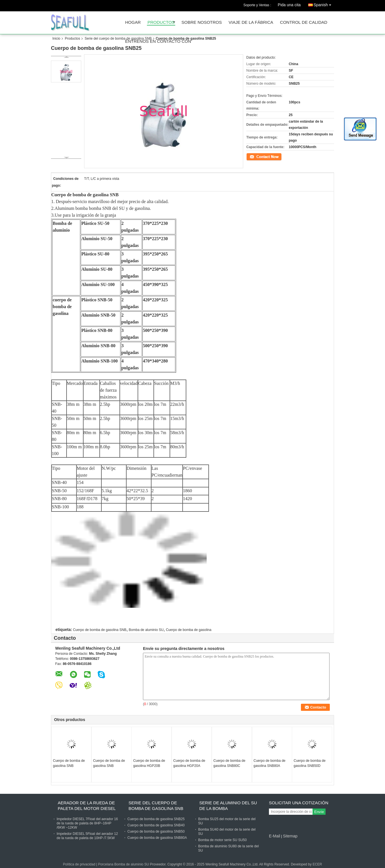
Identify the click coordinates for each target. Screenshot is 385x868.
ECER (317, 864)
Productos (161, 23)
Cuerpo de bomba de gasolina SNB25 (156, 819)
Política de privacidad (79, 864)
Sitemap (290, 836)
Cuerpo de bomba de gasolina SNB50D (310, 763)
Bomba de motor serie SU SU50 (222, 840)
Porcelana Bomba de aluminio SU (123, 864)
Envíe (319, 812)
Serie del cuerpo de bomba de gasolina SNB (118, 39)
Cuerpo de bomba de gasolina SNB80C (229, 763)
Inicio (56, 39)
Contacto (253, 156)
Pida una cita (289, 5)
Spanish (324, 4)
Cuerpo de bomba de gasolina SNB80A (270, 763)
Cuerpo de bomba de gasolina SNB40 (156, 825)
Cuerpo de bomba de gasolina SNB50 (156, 831)
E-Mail (275, 836)
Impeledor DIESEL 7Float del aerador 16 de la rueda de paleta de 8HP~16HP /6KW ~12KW (87, 823)
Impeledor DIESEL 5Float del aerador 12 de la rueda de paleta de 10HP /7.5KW (87, 836)
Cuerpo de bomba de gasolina (189, 630)
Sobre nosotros (202, 23)
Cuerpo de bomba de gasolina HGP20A (189, 763)
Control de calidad (304, 23)
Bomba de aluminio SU (146, 630)
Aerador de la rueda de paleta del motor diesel (87, 806)
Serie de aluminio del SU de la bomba (228, 806)
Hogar (133, 23)
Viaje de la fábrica (251, 23)
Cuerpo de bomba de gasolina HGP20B (149, 763)
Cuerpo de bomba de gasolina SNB (100, 630)
